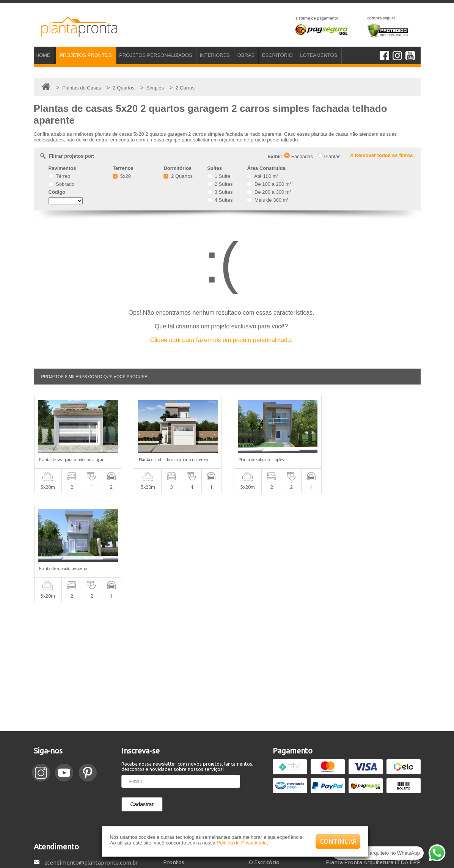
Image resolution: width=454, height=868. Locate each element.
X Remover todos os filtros (381, 155)
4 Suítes (220, 200)
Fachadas (298, 156)
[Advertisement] (227, 558)
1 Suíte (219, 176)
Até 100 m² (262, 176)
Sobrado (62, 184)
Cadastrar (142, 695)
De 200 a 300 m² (269, 192)
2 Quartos (178, 176)
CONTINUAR (338, 841)
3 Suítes (220, 192)
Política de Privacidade (242, 843)
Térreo (60, 176)
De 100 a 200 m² (269, 184)
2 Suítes (220, 184)
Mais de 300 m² (268, 200)
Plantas (329, 156)
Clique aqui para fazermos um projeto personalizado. (221, 340)
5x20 (122, 176)
